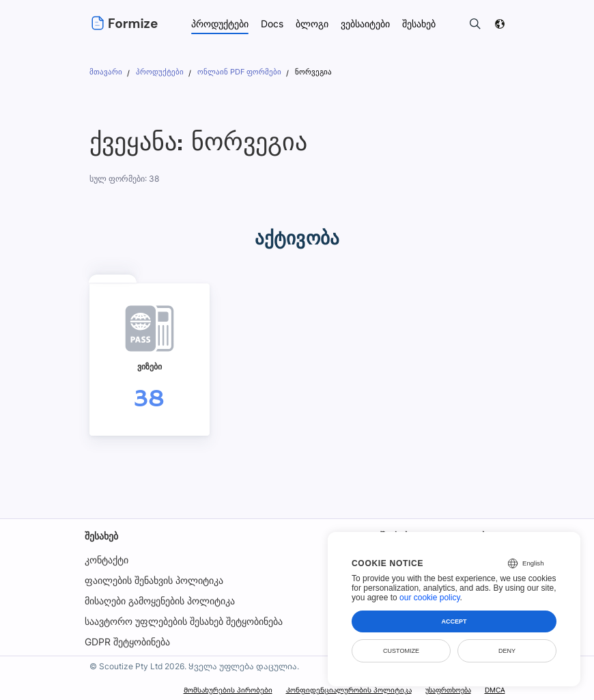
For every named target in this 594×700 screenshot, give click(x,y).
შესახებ (101, 536)
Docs (272, 24)
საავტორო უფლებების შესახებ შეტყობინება (184, 621)
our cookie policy (430, 598)
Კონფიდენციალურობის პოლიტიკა (348, 690)
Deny (507, 651)
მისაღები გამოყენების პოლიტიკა (160, 601)
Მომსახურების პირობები (228, 690)
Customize (401, 651)
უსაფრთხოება (448, 690)
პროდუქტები (220, 24)
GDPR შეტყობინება (127, 642)
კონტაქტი (107, 560)
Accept (454, 621)
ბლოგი (313, 24)
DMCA (494, 690)
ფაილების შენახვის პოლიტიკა (154, 580)
